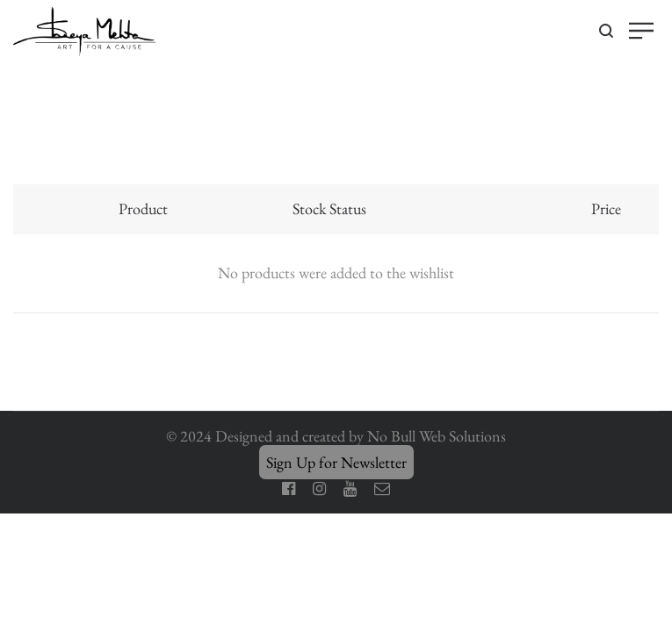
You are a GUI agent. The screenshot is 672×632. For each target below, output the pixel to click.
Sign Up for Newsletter (336, 462)
